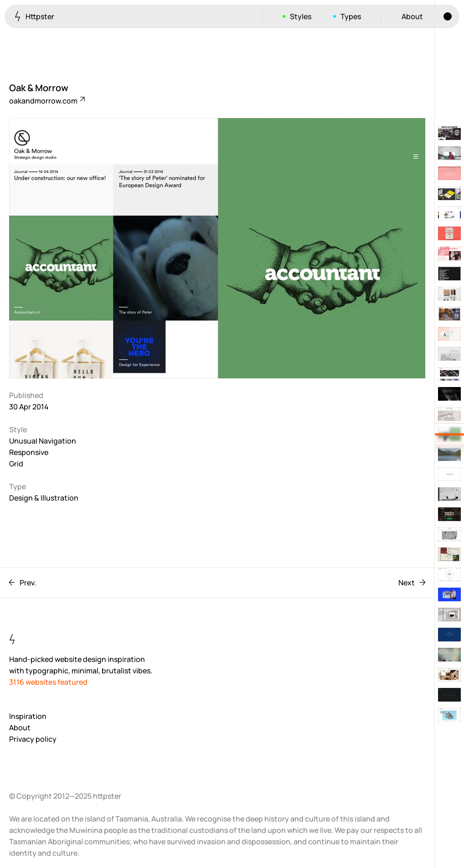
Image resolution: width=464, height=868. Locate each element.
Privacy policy (33, 739)
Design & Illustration (44, 498)
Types (351, 16)
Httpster (34, 16)
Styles (301, 16)
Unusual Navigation (43, 441)
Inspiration (28, 716)
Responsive (29, 452)
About (412, 16)
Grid (16, 464)
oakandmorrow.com (46, 101)
